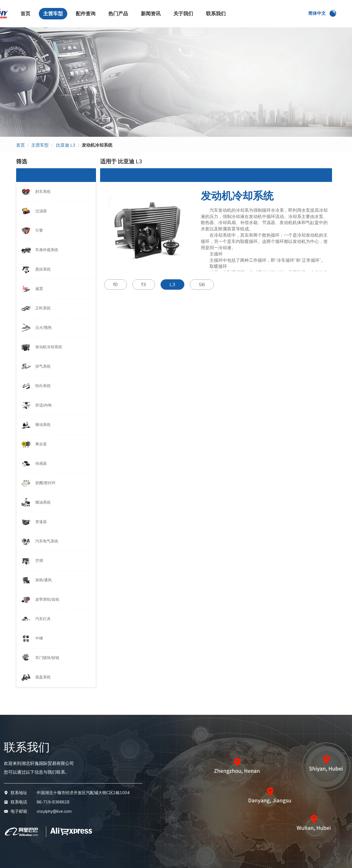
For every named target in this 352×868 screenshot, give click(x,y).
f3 (144, 284)
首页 (25, 14)
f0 (116, 284)
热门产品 (118, 14)
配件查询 (86, 14)
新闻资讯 (151, 14)
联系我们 (216, 14)
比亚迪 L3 (66, 145)
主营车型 (53, 14)
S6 (202, 284)
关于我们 (183, 14)
